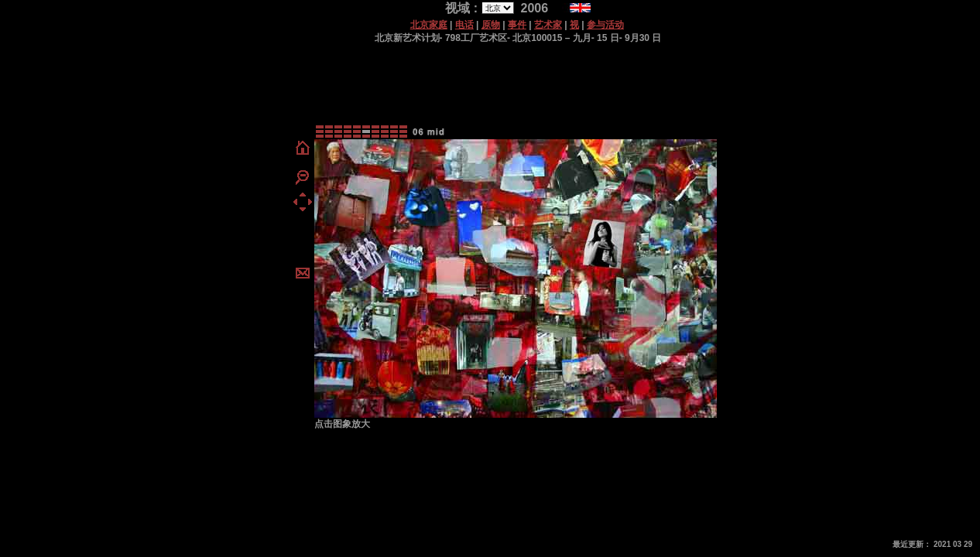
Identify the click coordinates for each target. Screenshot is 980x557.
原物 (491, 25)
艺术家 (548, 25)
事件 (517, 25)
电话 (464, 25)
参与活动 (605, 25)
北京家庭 (429, 25)
